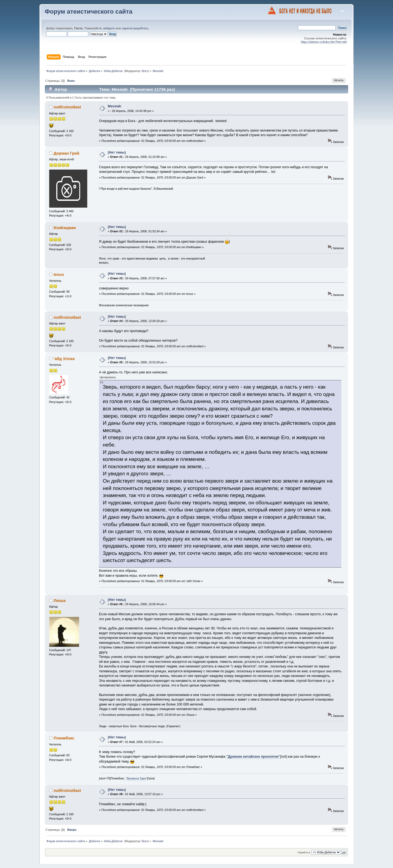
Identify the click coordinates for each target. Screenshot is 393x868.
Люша (60, 600)
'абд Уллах (64, 359)
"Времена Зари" (136, 778)
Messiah (115, 106)
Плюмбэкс (64, 738)
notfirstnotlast (67, 107)
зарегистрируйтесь (135, 28)
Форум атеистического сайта (89, 12)
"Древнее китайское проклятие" (253, 757)
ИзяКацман (65, 228)
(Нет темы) (117, 152)
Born (145, 71)
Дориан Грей (66, 153)
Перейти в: (304, 852)
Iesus (59, 274)
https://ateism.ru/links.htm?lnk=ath (324, 42)
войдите (109, 28)
